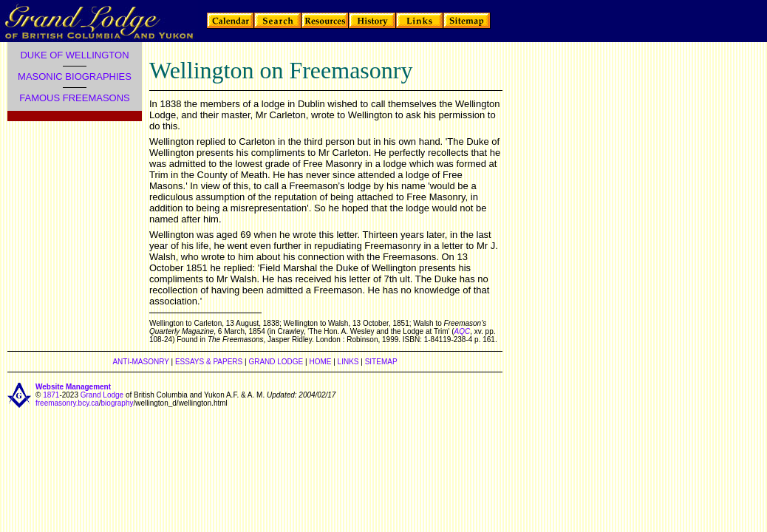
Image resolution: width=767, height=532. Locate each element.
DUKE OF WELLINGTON (74, 55)
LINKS (348, 362)
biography (117, 403)
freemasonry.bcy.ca (67, 403)
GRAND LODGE (276, 362)
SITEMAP (381, 362)
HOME (320, 362)
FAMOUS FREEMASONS (75, 98)
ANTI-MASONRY (140, 362)
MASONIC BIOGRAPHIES (75, 76)
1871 (51, 395)
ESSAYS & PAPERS (209, 362)
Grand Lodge (102, 395)
